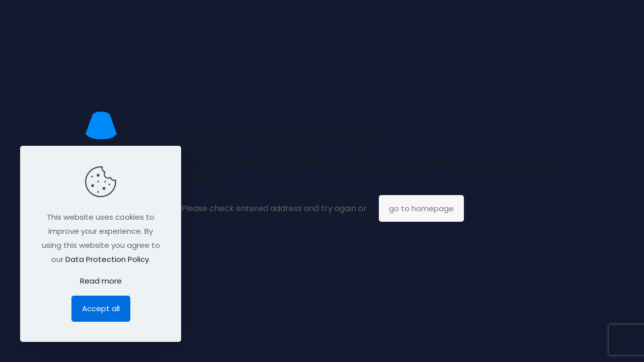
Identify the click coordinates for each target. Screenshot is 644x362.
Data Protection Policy (107, 259)
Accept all (101, 308)
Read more (101, 281)
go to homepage (421, 208)
